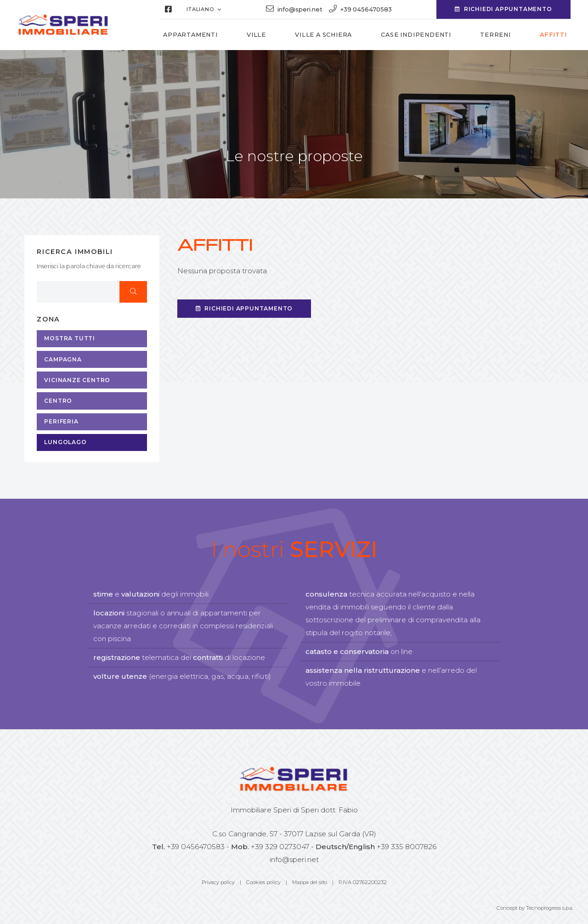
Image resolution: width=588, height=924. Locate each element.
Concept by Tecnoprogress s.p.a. (535, 908)
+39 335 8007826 (407, 847)
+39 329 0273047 (280, 847)
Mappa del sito (310, 882)
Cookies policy (263, 882)
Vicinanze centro (77, 380)
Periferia (61, 421)
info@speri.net (294, 859)
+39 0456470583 (196, 847)
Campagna (63, 359)
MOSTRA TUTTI (70, 338)
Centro (58, 401)
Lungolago (65, 442)
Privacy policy (218, 882)
